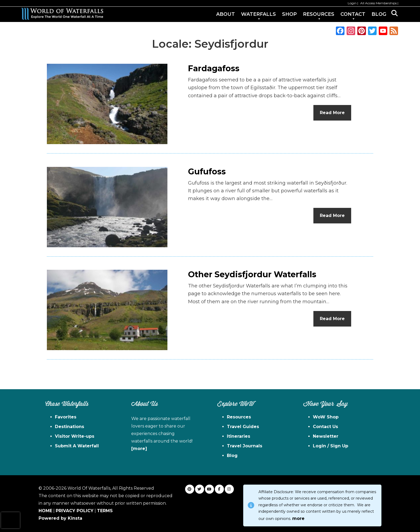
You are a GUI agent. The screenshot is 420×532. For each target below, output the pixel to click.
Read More (332, 113)
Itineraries (239, 436)
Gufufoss (207, 172)
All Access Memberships (378, 3)
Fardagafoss (214, 68)
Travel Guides (243, 427)
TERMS (105, 511)
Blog (232, 456)
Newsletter (326, 436)
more (298, 518)
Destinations (70, 427)
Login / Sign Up (331, 446)
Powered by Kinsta (60, 518)
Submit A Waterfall (77, 446)
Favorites (66, 417)
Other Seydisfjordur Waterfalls (252, 274)
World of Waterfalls (62, 14)
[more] (139, 449)
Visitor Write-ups (75, 436)
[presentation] (10, 520)
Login (352, 3)
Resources (239, 417)
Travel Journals (245, 446)
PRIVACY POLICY (75, 511)
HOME (45, 511)
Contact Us (325, 427)
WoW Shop (326, 417)
